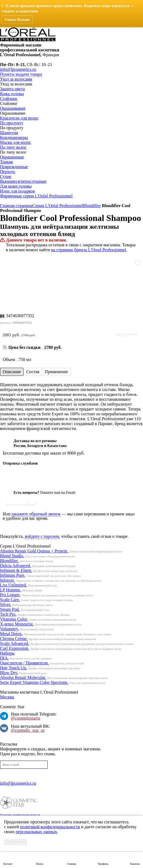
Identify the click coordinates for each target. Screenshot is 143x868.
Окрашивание (13, 108)
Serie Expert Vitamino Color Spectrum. (34, 682)
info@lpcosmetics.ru (18, 69)
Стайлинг (9, 99)
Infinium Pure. (13, 575)
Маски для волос (16, 142)
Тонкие (7, 162)
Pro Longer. (10, 595)
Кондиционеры (14, 138)
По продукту (12, 123)
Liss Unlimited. (14, 585)
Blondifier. (9, 561)
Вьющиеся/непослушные (23, 181)
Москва (7, 697)
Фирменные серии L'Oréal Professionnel (36, 196)
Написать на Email (21, 505)
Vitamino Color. (14, 619)
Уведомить (126, 335)
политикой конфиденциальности (50, 827)
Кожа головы (12, 94)
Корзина (135, 864)
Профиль (103, 864)
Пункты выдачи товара (21, 74)
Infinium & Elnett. (16, 570)
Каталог (8, 864)
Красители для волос (19, 118)
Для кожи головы (16, 186)
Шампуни (9, 133)
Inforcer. (7, 580)
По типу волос (13, 147)
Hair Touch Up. (13, 668)
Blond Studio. (12, 556)
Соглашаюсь (16, 842)
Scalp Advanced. (15, 643)
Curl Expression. (15, 648)
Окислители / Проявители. (24, 663)
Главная (71, 864)
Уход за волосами (16, 79)
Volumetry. (9, 629)
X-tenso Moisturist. (17, 624)
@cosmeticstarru (25, 718)
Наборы (7, 653)
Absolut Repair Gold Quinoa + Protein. (34, 551)
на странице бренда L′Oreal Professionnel (88, 250)
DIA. (4, 658)
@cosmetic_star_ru (28, 730)
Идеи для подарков (17, 191)
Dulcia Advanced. (16, 566)
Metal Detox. (11, 634)
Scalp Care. (10, 600)
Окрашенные (12, 157)
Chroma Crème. (14, 639)
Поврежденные (14, 167)
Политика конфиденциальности (20, 815)
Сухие (6, 176)
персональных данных (36, 832)
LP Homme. (11, 590)
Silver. (6, 604)
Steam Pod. (10, 609)
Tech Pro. (8, 614)
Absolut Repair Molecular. (23, 677)
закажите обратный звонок (36, 514)
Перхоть (8, 172)
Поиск (40, 864)
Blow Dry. (9, 673)
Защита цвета (12, 89)
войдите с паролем (42, 536)
